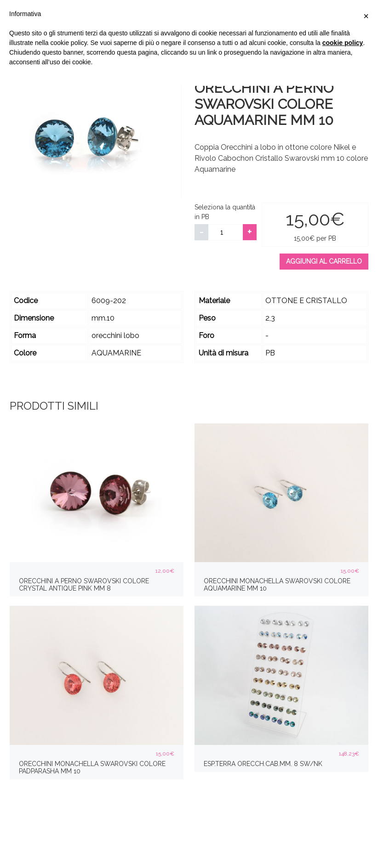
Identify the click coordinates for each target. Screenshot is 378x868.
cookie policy (343, 43)
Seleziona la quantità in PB (225, 212)
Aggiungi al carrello (324, 261)
